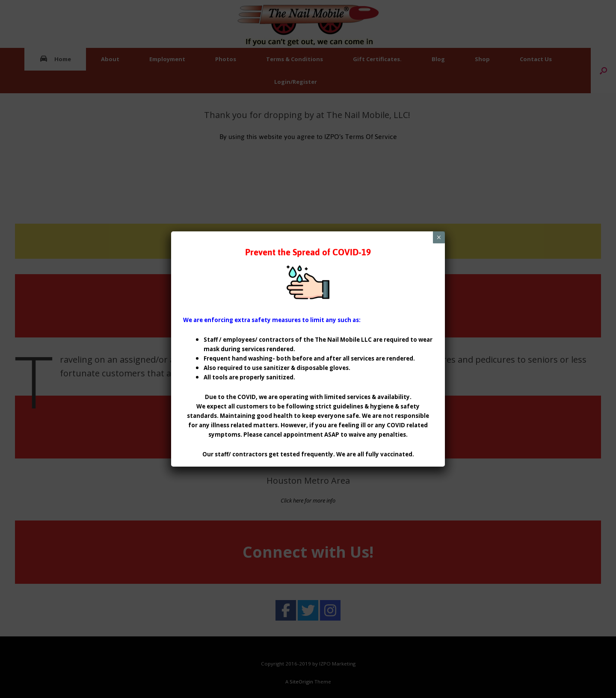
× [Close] (439, 237)
